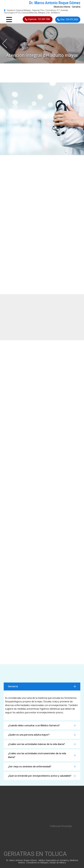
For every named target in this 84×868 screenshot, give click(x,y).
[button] (5, 43)
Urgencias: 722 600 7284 (38, 19)
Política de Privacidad (61, 826)
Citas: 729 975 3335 (68, 20)
